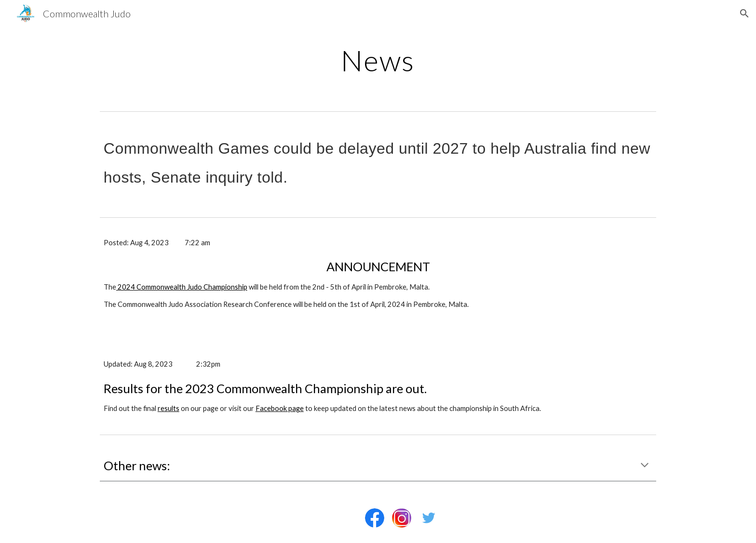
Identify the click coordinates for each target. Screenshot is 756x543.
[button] (744, 13)
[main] (378, 60)
